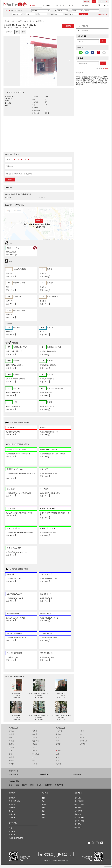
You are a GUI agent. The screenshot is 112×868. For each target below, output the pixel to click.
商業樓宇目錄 (45, 774)
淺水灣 (11, 757)
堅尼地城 (36, 754)
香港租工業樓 (79, 804)
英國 (43, 814)
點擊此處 (39, 221)
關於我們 (12, 798)
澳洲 (43, 811)
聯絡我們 (12, 808)
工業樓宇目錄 (76, 774)
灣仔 (11, 738)
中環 (34, 761)
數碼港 (35, 744)
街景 (24, 32)
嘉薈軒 (58, 744)
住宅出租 (42, 198)
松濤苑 (82, 738)
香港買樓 (78, 814)
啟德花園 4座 (16, 715)
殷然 (58, 738)
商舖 (85, 6)
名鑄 (58, 757)
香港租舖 (78, 808)
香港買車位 (78, 827)
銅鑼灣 (35, 734)
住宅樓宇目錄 (14, 774)
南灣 (58, 741)
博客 (10, 828)
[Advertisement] (39, 134)
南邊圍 (35, 751)
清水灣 (11, 734)
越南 (17, 785)
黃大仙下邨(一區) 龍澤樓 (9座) (39, 693)
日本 (43, 801)
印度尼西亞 (59, 785)
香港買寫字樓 (79, 818)
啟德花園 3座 (61, 693)
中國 (43, 798)
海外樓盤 (86, 2)
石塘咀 (35, 764)
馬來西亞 (48, 785)
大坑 (34, 747)
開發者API (13, 831)
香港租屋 (78, 798)
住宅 (32, 6)
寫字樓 (46, 6)
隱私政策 (66, 860)
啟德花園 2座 (16, 693)
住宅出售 (8, 198)
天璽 (58, 754)
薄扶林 (11, 764)
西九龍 (35, 738)
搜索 (84, 14)
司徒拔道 (36, 741)
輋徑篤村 (83, 744)
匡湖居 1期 (83, 741)
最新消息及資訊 (14, 801)
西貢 (11, 751)
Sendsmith (105, 68)
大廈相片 (9, 32)
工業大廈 (60, 6)
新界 (82, 731)
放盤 (94, 2)
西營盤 (35, 731)
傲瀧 (81, 734)
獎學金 (11, 811)
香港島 (59, 731)
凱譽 (58, 761)
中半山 (11, 741)
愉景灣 (11, 747)
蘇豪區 (11, 761)
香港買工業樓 (79, 821)
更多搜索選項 (102, 15)
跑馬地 (11, 744)
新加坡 (39, 785)
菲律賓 (25, 785)
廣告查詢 (12, 804)
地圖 (17, 32)
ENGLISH (106, 5)
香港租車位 (78, 811)
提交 (10, 180)
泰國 (32, 785)
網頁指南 (12, 818)
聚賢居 (58, 734)
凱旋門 (58, 764)
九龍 (58, 751)
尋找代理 (12, 814)
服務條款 (60, 860)
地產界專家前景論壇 (16, 838)
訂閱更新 (68, 26)
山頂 (34, 757)
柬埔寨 (44, 804)
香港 (11, 785)
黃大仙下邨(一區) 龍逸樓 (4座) (61, 715)
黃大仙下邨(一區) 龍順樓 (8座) (39, 715)
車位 (72, 6)
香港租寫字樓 (79, 801)
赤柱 (11, 754)
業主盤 (20, 11)
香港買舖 (78, 824)
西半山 (11, 731)
